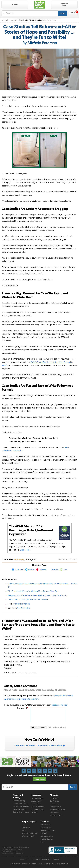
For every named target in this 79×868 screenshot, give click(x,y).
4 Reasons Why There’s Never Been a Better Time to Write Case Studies (37, 596)
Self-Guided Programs (21, 806)
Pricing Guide (36, 804)
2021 (7, 20)
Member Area (45, 825)
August (14, 20)
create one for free (59, 705)
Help (24, 825)
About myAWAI (46, 828)
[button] (15, 5)
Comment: (23, 708)
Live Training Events (20, 809)
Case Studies (55, 812)
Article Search (36, 801)
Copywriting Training (20, 804)
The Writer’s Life (24, 608)
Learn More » (25, 550)
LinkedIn (55, 569)
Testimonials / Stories (58, 810)
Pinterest (43, 569)
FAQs (24, 831)
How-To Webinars (38, 807)
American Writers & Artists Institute (46, 859)
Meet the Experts (56, 804)
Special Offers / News (21, 812)
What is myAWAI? (28, 836)
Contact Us (26, 828)
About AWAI (54, 798)
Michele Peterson (22, 604)
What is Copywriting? (30, 833)
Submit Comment (39, 727)
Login (43, 842)
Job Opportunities (47, 836)
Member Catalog (47, 839)
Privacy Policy (15, 864)
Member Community (48, 831)
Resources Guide (37, 798)
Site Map (47, 864)
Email (65, 569)
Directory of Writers (57, 815)
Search (62, 13)
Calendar (44, 833)
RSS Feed (55, 864)
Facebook (19, 569)
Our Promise (54, 801)
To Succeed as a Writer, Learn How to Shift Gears (28, 600)
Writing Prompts (37, 810)
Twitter (31, 569)
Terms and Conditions (29, 864)
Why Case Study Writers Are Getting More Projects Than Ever (33, 591)
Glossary (34, 812)
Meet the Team (55, 807)
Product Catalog (19, 801)
